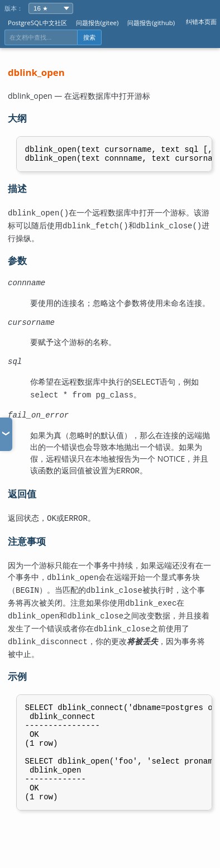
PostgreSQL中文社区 (37, 23)
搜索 (89, 37)
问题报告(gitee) (97, 23)
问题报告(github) (151, 23)
